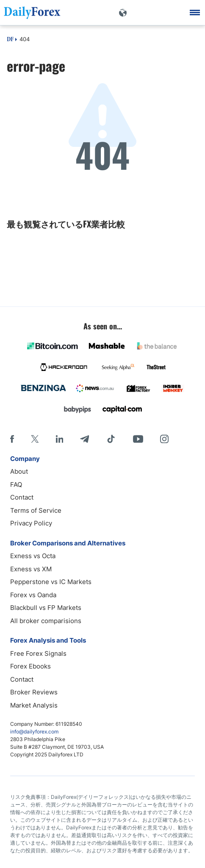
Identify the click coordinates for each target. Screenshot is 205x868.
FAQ (16, 485)
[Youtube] (138, 439)
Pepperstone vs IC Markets (51, 582)
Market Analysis (34, 705)
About (19, 471)
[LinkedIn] (59, 439)
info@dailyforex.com (34, 732)
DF (10, 40)
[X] (35, 439)
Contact (22, 497)
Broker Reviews (34, 692)
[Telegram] (84, 439)
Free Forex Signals (38, 653)
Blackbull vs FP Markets (46, 608)
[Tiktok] (111, 439)
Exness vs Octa (33, 556)
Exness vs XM (31, 569)
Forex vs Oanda (33, 595)
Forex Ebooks (30, 666)
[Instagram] (164, 439)
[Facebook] (12, 439)
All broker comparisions (46, 621)
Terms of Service (36, 510)
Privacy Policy (31, 523)
